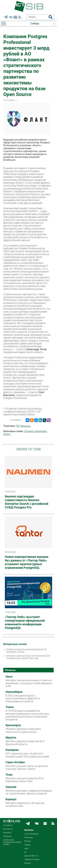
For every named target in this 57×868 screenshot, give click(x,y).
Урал (26, 848)
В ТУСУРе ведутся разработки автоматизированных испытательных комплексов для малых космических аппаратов (27, 715)
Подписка (7, 836)
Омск (9, 677)
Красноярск (13, 725)
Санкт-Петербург (31, 834)
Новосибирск (14, 692)
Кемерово (12, 750)
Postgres (29, 431)
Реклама (7, 833)
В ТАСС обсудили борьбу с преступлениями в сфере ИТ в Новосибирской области (23, 698)
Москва (28, 841)
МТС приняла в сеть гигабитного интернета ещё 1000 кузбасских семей (27, 755)
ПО (18, 426)
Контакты (7, 829)
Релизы (28, 863)
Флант (7, 434)
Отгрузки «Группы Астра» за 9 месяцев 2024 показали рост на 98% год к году (28, 657)
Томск (10, 707)
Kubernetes (41, 431)
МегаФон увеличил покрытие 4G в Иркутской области (25, 743)
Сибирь (28, 845)
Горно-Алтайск (15, 762)
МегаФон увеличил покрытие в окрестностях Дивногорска (23, 730)
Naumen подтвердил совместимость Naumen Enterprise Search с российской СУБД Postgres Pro (27, 502)
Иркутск (11, 738)
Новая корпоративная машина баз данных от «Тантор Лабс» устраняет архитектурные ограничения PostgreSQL (27, 562)
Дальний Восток (31, 856)
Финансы (25, 426)
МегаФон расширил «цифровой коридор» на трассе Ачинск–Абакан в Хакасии (29, 792)
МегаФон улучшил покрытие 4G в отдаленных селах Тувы (25, 780)
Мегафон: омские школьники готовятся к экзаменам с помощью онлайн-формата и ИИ (29, 683)
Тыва (9, 775)
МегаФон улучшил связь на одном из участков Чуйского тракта (27, 767)
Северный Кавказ (32, 859)
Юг (26, 852)
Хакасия (11, 787)
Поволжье (29, 838)
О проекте (7, 825)
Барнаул (11, 799)
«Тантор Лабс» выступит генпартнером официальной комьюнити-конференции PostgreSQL (25, 622)
